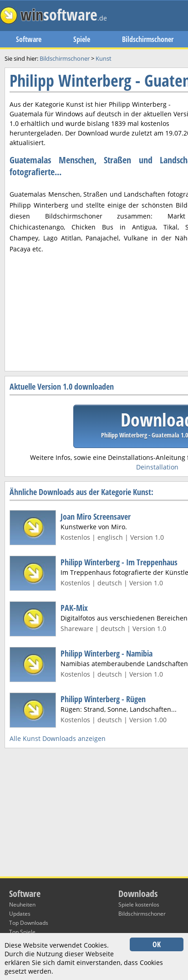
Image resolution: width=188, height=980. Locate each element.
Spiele (82, 39)
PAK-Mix (74, 608)
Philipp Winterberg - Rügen (103, 699)
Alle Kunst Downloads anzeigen (58, 738)
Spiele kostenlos (139, 904)
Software (29, 39)
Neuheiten (22, 904)
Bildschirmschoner (148, 39)
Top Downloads (29, 923)
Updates (20, 914)
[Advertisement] (94, 283)
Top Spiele (22, 932)
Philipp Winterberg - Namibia (107, 653)
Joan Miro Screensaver (96, 516)
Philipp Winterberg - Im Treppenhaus (119, 562)
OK (157, 944)
